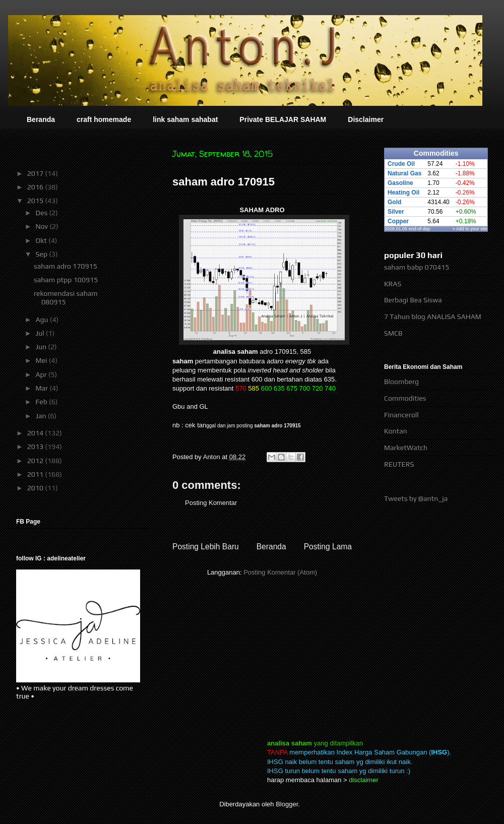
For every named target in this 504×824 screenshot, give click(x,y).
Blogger (287, 804)
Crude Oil (401, 164)
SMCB (393, 333)
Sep (42, 254)
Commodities (405, 398)
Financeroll (401, 415)
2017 (36, 173)
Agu (42, 320)
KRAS (393, 284)
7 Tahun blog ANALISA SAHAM (433, 316)
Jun (42, 347)
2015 (36, 201)
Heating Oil (403, 193)
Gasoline (400, 183)
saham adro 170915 (277, 426)
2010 (36, 488)
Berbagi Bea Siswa (413, 300)
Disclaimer (366, 119)
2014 (36, 433)
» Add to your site (470, 229)
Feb (42, 402)
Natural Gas (404, 173)
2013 (36, 447)
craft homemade (104, 119)
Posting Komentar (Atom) (280, 572)
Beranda (41, 119)
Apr (42, 374)
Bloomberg (401, 382)
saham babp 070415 (417, 267)
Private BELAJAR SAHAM (283, 119)
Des (42, 213)
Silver (396, 212)
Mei (42, 360)
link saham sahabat (185, 119)
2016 (36, 187)
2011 (36, 474)
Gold (394, 202)
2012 (36, 461)
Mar (42, 388)
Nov (42, 226)
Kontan (396, 431)
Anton (213, 457)
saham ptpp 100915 (66, 280)
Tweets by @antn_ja (416, 498)
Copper (398, 221)
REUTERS (399, 464)
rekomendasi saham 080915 (66, 298)
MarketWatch (406, 448)
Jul (40, 333)
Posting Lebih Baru (206, 547)
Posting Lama (328, 547)
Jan (41, 416)
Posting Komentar (211, 503)
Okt (42, 240)
